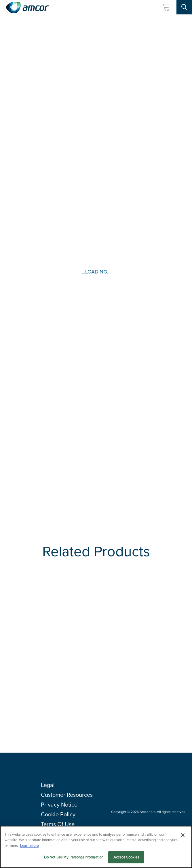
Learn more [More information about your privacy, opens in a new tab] (29, 846)
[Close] (183, 835)
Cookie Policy (58, 814)
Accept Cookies (126, 857)
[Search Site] (184, 7)
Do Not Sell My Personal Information (74, 857)
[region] (96, 847)
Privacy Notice (59, 805)
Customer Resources (67, 795)
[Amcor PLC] (27, 7)
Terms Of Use (58, 824)
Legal (48, 785)
